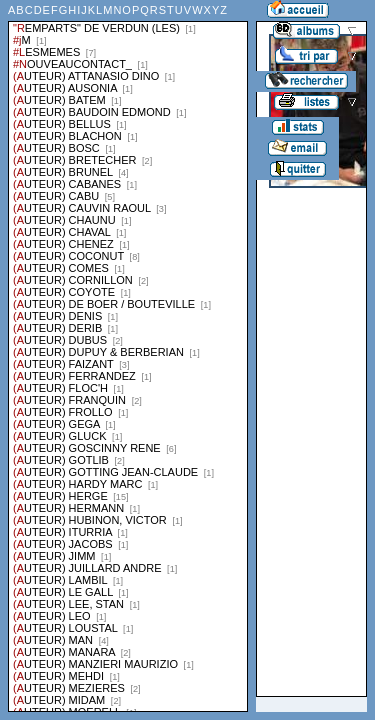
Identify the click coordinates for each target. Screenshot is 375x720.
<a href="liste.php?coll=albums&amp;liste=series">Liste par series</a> (128, 356)
